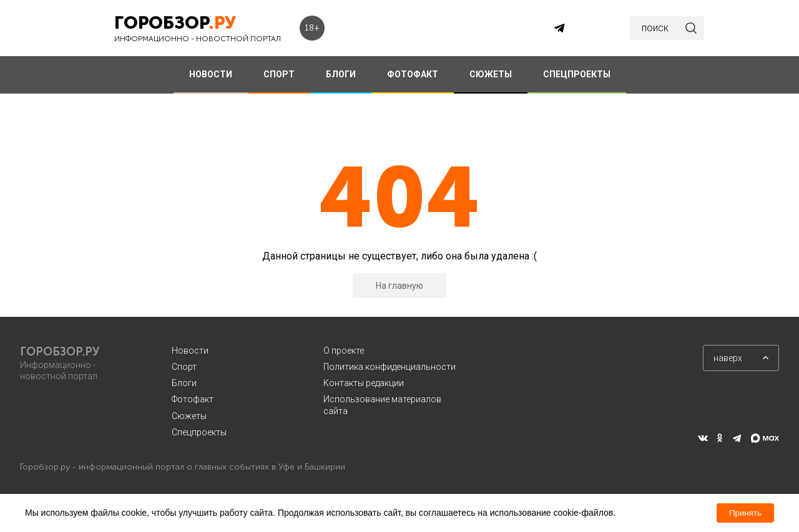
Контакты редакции (364, 383)
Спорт (184, 367)
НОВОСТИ (211, 74)
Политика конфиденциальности (390, 367)
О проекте (344, 351)
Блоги (184, 383)
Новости (190, 351)
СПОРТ (279, 74)
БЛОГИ (341, 74)
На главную (399, 286)
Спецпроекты (199, 432)
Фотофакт (193, 399)
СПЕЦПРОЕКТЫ (577, 74)
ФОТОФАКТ (413, 74)
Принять (745, 513)
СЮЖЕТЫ (491, 74)
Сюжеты (189, 416)
